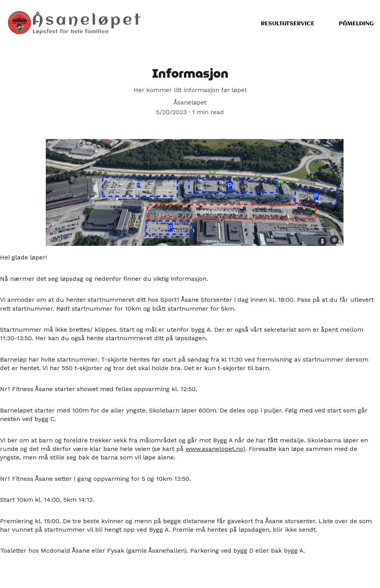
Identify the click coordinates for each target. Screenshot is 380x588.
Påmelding (356, 24)
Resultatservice (288, 24)
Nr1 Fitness (17, 479)
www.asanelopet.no (214, 450)
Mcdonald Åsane (65, 551)
